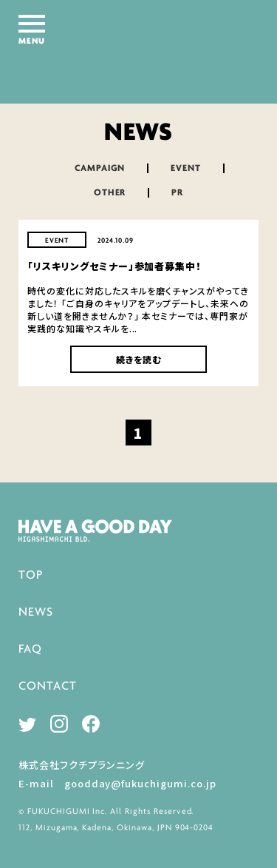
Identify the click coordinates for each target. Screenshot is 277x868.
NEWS (36, 612)
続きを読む (139, 359)
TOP (31, 575)
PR (177, 193)
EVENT (186, 168)
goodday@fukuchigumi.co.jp (140, 783)
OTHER (110, 193)
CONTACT (48, 686)
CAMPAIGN (100, 168)
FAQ (30, 649)
